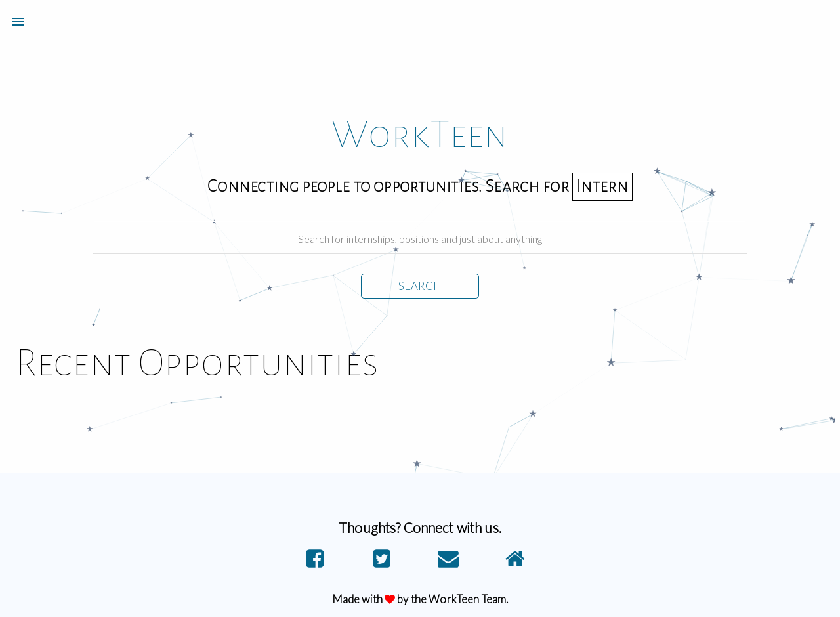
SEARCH (420, 286)
